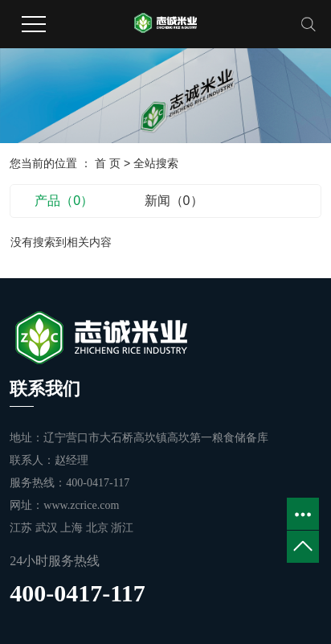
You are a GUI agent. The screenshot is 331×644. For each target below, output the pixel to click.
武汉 (48, 528)
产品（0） (64, 201)
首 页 (108, 163)
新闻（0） (174, 201)
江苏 (22, 528)
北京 (99, 528)
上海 (73, 528)
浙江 (122, 528)
